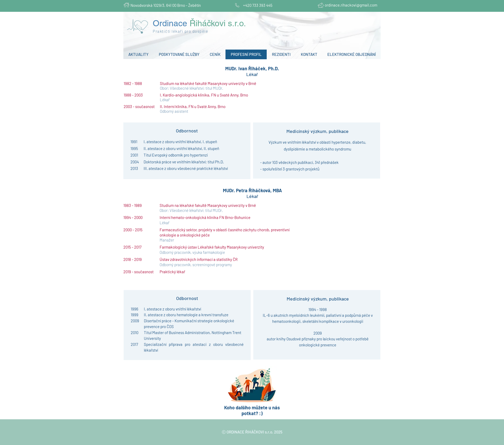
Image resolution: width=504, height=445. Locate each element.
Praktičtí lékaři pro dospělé (180, 31)
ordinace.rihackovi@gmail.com (351, 5)
